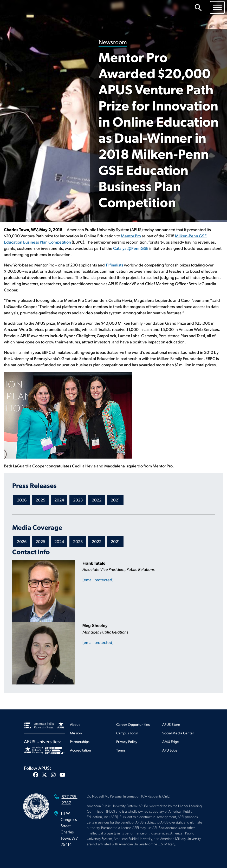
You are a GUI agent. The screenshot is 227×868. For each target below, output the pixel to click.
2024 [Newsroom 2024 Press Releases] (59, 500)
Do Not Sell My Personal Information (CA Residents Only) (129, 796)
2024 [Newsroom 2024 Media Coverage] (59, 541)
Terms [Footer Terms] (121, 750)
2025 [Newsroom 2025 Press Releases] (40, 500)
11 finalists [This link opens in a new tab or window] (114, 265)
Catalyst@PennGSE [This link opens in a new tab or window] (131, 248)
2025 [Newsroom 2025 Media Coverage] (40, 541)
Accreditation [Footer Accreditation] (80, 750)
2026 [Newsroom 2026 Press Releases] (22, 500)
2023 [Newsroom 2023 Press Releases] (78, 500)
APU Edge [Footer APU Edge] (170, 750)
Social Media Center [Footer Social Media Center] (178, 733)
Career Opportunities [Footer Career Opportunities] (133, 724)
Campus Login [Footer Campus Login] (127, 733)
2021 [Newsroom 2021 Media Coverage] (115, 541)
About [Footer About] (75, 724)
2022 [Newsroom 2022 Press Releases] (97, 500)
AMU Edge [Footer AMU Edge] (171, 742)
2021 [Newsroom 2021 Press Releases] (115, 500)
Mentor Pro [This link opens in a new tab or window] (131, 236)
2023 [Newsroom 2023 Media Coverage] (78, 541)
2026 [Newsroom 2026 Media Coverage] (22, 541)
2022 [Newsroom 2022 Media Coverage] (97, 541)
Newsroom (113, 42)
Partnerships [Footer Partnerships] (80, 742)
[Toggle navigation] (217, 7)
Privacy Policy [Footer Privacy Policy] (127, 742)
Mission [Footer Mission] (76, 733)
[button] (36, 775)
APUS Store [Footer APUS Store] (171, 724)
